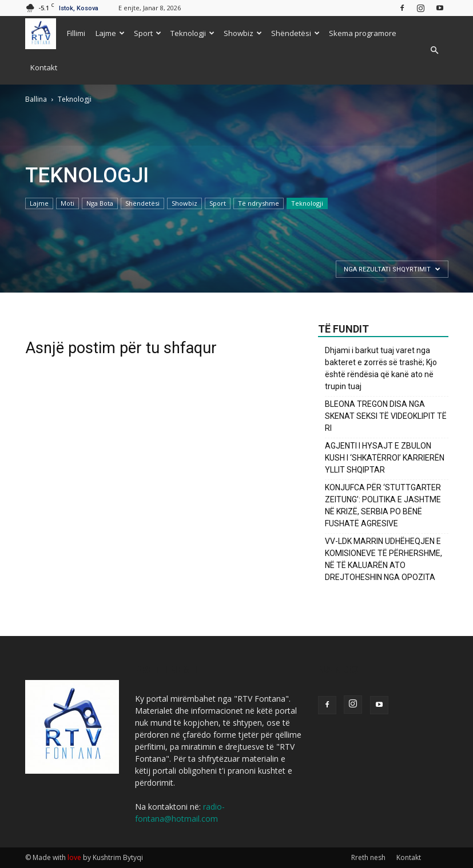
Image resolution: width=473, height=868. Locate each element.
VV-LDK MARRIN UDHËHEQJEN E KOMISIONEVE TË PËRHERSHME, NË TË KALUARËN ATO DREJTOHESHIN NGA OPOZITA (383, 559)
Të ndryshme (259, 203)
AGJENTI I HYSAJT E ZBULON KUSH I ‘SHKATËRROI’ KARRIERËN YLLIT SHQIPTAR (385, 458)
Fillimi (76, 33)
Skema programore (363, 33)
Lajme (110, 33)
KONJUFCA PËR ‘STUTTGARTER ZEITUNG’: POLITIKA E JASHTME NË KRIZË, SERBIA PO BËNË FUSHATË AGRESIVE (383, 505)
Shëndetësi (295, 33)
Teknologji (192, 33)
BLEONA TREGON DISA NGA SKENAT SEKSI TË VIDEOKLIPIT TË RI (386, 416)
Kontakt (44, 67)
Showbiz (243, 33)
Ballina (36, 99)
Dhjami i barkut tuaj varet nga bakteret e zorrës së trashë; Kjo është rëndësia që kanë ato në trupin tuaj (381, 368)
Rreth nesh (368, 857)
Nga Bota (100, 203)
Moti (67, 203)
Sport (148, 33)
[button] (435, 50)
